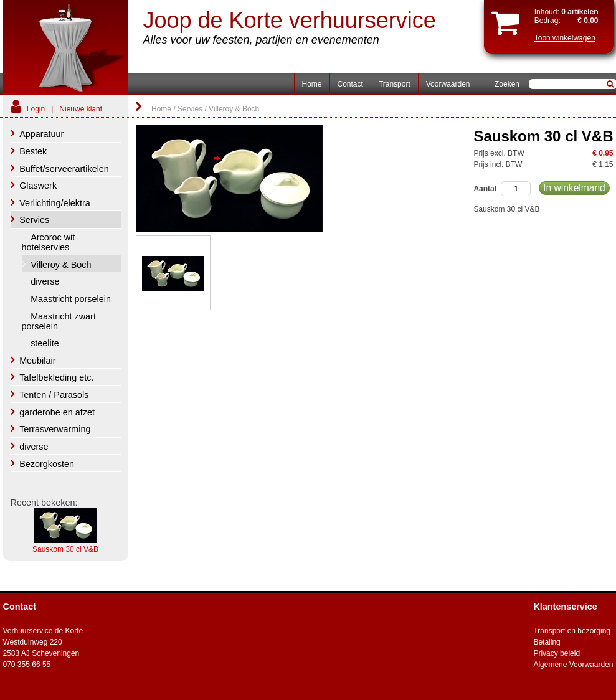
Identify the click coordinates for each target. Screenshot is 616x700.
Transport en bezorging (572, 631)
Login (36, 109)
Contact (350, 84)
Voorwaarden (448, 84)
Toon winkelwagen (565, 38)
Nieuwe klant (81, 109)
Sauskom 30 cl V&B (65, 549)
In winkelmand (574, 188)
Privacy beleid (557, 653)
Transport (395, 84)
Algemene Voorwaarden (573, 665)
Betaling (547, 642)
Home (312, 84)
